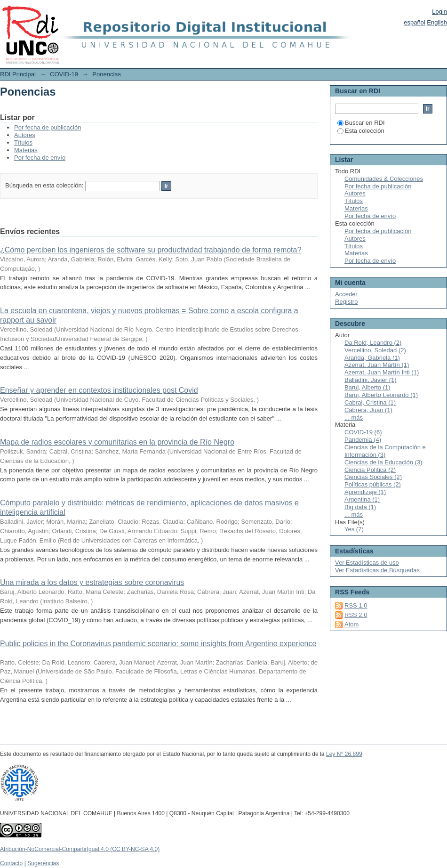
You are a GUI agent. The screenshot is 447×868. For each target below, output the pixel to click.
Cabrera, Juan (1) (368, 410)
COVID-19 (64, 74)
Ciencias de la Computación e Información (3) (385, 451)
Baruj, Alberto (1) (367, 387)
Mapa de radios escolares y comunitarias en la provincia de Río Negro (117, 442)
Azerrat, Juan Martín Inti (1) (382, 372)
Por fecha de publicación (48, 127)
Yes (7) (354, 529)
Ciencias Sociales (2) (373, 477)
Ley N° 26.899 (344, 754)
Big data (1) (360, 507)
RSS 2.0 (356, 615)
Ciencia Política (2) (370, 470)
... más (354, 418)
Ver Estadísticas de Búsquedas (377, 570)
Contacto (11, 863)
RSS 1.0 (356, 605)
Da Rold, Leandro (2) (373, 343)
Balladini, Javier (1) (371, 380)
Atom (351, 624)
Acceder (346, 294)
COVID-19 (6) (363, 432)
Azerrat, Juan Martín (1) (377, 365)
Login (439, 12)
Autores (25, 135)
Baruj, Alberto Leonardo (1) (381, 395)
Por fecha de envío (40, 158)
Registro (346, 302)
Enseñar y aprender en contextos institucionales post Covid (99, 390)
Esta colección (361, 131)
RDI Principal (18, 74)
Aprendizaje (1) (365, 492)
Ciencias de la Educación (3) (383, 462)
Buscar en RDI (361, 123)
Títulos (23, 142)
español (415, 22)
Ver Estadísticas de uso (367, 563)
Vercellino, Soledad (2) (375, 350)
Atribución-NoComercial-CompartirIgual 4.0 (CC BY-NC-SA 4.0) (80, 849)
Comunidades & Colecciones (384, 179)
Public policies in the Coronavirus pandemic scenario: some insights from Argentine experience (158, 644)
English (437, 22)
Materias (26, 150)
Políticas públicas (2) (373, 484)
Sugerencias (43, 863)
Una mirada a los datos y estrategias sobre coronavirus (92, 582)
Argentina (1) (362, 499)
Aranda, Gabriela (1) (372, 358)
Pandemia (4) (363, 440)
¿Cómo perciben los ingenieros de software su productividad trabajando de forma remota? (151, 250)
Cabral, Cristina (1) (370, 402)
